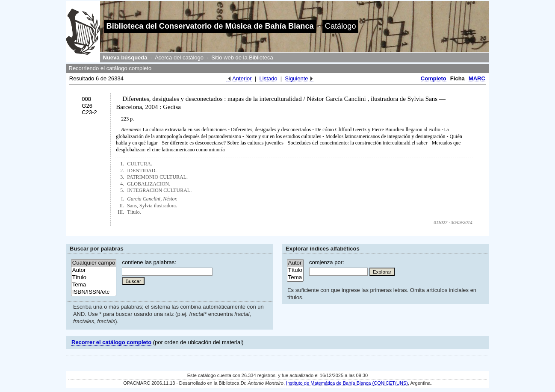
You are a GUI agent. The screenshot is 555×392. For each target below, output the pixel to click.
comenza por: (327, 262)
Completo (434, 78)
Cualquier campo (94, 263)
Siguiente (296, 78)
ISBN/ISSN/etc (94, 292)
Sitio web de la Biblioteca (242, 57)
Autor (94, 270)
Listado (269, 78)
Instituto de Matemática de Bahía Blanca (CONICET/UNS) (347, 383)
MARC (477, 78)
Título (94, 278)
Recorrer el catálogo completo (111, 342)
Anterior (242, 78)
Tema (94, 285)
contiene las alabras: (149, 262)
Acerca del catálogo (179, 57)
